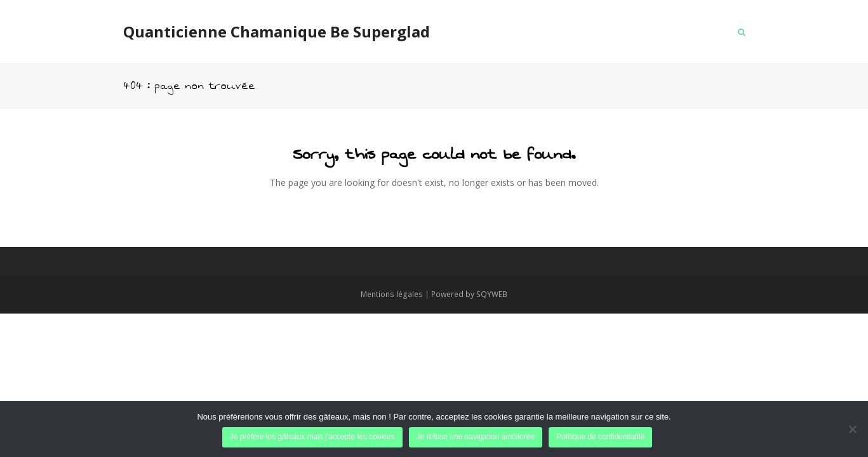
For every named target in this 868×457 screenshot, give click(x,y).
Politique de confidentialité (600, 437)
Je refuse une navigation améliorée (476, 437)
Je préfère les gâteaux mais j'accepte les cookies (312, 437)
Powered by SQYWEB (469, 294)
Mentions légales (392, 294)
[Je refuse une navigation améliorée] (852, 429)
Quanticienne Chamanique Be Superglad (277, 31)
